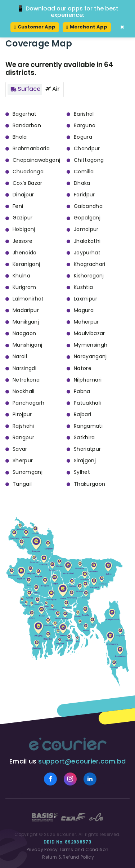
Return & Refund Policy (67, 857)
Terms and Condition (84, 849)
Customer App (35, 27)
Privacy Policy (42, 849)
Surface (25, 89)
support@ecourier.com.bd (82, 761)
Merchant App (87, 27)
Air (52, 89)
